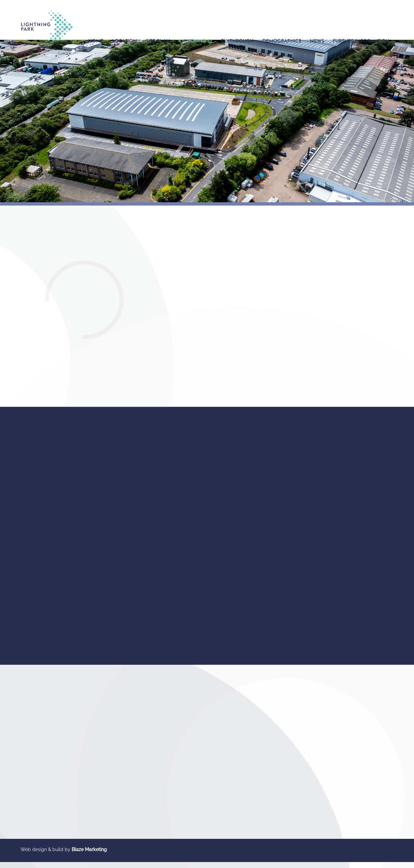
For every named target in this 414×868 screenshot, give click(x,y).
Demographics (282, 41)
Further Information (361, 41)
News (317, 41)
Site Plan (158, 41)
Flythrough (237, 41)
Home (96, 41)
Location (124, 41)
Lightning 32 (196, 41)
